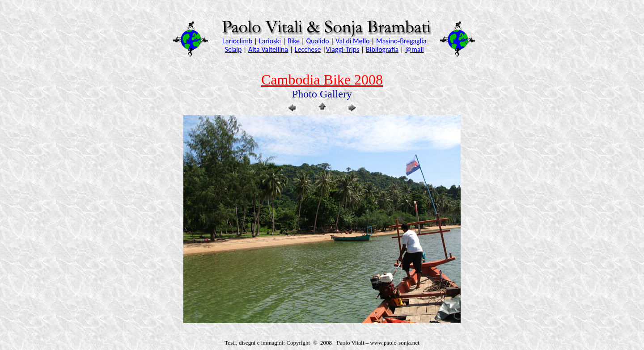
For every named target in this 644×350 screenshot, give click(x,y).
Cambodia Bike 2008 (322, 80)
